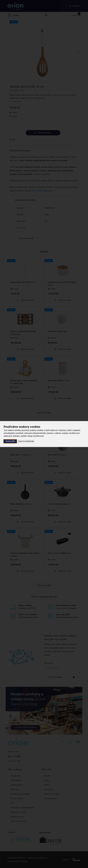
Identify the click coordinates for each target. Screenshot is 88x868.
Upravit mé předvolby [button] (26, 441)
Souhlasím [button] (10, 441)
